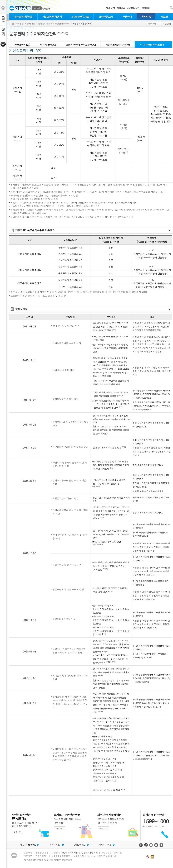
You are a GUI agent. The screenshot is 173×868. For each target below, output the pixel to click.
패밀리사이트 (105, 845)
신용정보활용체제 (89, 853)
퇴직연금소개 (106, 17)
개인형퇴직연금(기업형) (118, 45)
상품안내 (127, 17)
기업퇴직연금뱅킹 (52, 17)
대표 (28, 845)
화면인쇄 (167, 24)
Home (13, 24)
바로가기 (17, 832)
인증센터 (46, 8)
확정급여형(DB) (22, 45)
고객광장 (53, 853)
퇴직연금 (19, 23)
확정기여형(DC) (48, 45)
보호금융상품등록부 (61, 856)
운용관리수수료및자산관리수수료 (54, 23)
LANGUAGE (79, 845)
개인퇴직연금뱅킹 (23, 17)
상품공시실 (79, 856)
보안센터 (91, 856)
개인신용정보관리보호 (112, 853)
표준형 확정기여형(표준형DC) (81, 45)
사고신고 (28, 856)
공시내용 (146, 17)
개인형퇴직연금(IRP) (153, 45)
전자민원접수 (42, 856)
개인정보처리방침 (69, 853)
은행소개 (28, 853)
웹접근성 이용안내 (108, 856)
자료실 (164, 17)
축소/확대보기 (154, 24)
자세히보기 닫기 (170, 231)
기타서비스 (55, 845)
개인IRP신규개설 (80, 17)
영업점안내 (41, 853)
